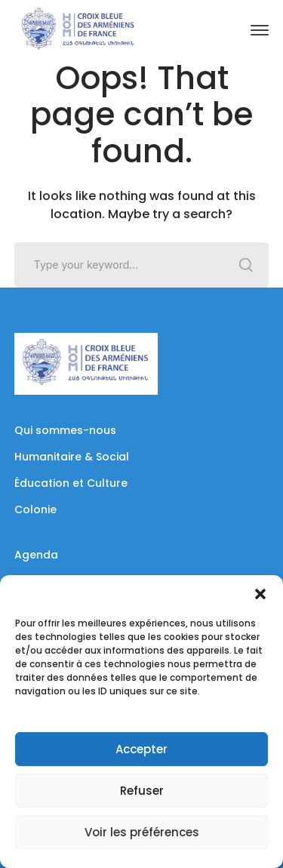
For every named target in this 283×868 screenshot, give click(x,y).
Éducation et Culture (71, 483)
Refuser (142, 791)
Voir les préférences (142, 832)
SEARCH (246, 265)
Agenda (36, 555)
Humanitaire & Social (72, 457)
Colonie (35, 509)
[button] (260, 594)
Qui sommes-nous (65, 430)
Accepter (141, 749)
